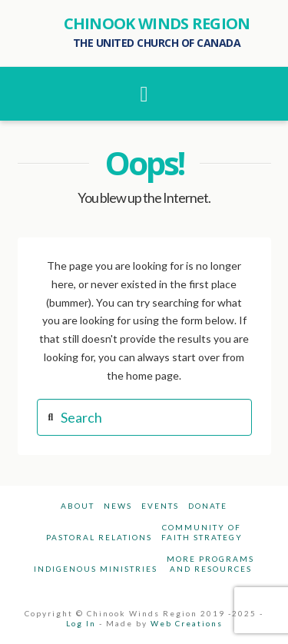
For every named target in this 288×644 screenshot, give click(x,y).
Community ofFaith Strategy (202, 532)
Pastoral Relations (99, 537)
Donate (208, 506)
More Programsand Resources (210, 564)
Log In (81, 623)
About (78, 506)
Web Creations (187, 623)
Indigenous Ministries (96, 569)
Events (160, 506)
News (118, 506)
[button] (144, 94)
